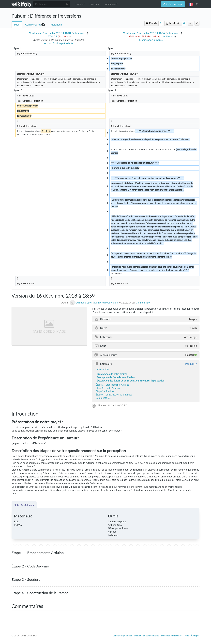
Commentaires (33, 25)
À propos (195, 636)
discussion (64, 36)
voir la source (80, 33)
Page (17, 25)
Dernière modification (106, 303)
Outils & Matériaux (24, 505)
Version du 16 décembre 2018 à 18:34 (50, 33)
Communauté (111, 4)
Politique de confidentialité (147, 636)
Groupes (94, 4)
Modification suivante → (152, 40)
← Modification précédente (59, 43)
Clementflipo (143, 303)
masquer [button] (190, 364)
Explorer (80, 4)
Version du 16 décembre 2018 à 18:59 (144, 33)
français (191, 4)
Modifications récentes (172, 636)
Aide (187, 636)
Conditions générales (122, 636)
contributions (168, 36)
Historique (56, 25)
